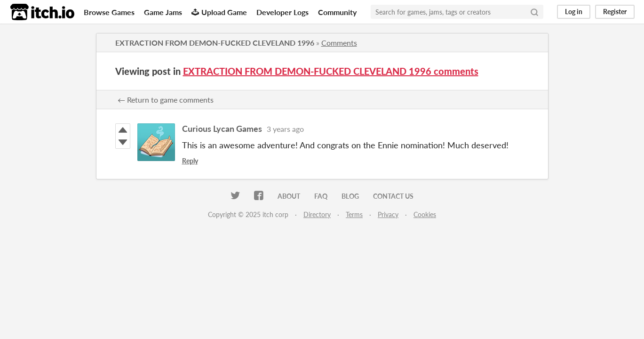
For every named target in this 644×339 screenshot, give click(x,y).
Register (615, 12)
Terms (354, 214)
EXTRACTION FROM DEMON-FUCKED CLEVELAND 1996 (215, 43)
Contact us (393, 196)
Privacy (388, 214)
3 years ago (285, 129)
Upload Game (219, 12)
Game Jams (163, 12)
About (289, 196)
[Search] (534, 12)
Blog (350, 196)
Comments (339, 43)
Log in (574, 12)
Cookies (425, 214)
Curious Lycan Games (222, 129)
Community (337, 12)
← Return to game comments (166, 100)
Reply (190, 161)
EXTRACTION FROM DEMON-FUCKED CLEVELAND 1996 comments (331, 71)
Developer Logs (282, 12)
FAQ (321, 196)
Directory (317, 214)
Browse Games (109, 12)
